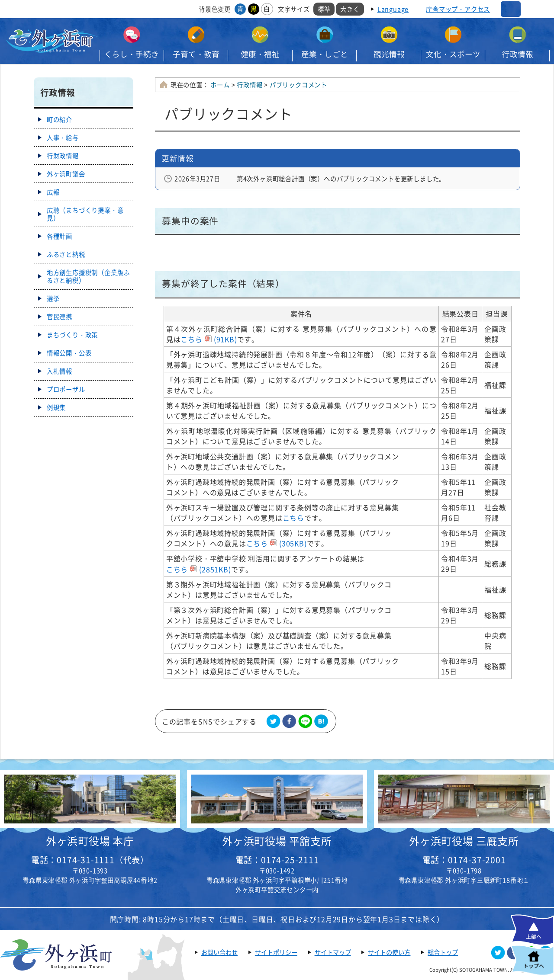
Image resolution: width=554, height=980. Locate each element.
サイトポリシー (276, 952)
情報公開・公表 (69, 353)
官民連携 (60, 317)
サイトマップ (333, 952)
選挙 (53, 298)
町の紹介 (60, 119)
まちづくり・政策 (72, 335)
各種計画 (60, 236)
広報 (53, 192)
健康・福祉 (260, 54)
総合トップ (443, 952)
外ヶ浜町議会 (66, 174)
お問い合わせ (219, 952)
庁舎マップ (458, 9)
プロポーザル (66, 389)
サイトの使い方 (389, 952)
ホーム (220, 85)
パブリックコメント (298, 85)
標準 (324, 9)
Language (393, 9)
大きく (350, 9)
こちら (209, 339)
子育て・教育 (196, 54)
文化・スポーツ (453, 54)
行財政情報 (63, 156)
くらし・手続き (132, 54)
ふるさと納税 (66, 254)
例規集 (56, 407)
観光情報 (389, 54)
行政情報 (518, 54)
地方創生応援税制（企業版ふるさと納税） (88, 276)
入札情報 (60, 371)
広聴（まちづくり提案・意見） (85, 214)
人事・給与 (63, 138)
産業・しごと (325, 54)
